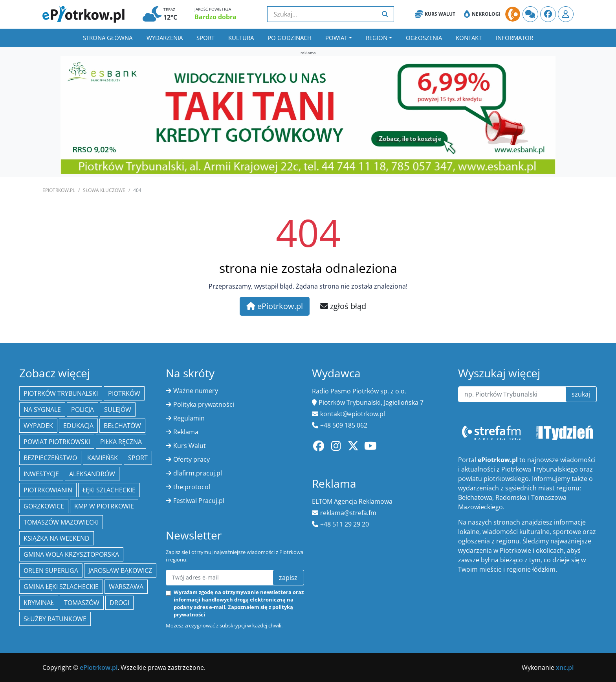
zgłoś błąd (343, 306)
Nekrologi (482, 14)
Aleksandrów (92, 474)
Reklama (186, 432)
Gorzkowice (44, 506)
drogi (119, 603)
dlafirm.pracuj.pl (198, 473)
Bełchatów (122, 426)
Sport (205, 38)
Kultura (241, 38)
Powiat (336, 38)
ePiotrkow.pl (59, 190)
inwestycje (41, 474)
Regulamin (189, 418)
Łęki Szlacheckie (109, 490)
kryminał (39, 603)
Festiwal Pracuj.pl (199, 501)
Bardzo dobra (215, 17)
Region (377, 38)
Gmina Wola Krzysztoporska (71, 554)
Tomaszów (82, 603)
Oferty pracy (192, 459)
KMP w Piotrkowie (104, 506)
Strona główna (108, 38)
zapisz (288, 578)
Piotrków (124, 393)
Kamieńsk (103, 458)
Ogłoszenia (424, 38)
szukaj (581, 394)
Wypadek (38, 426)
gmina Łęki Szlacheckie (61, 587)
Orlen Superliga (51, 570)
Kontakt (469, 38)
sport (138, 458)
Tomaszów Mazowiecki (61, 522)
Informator (514, 38)
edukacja (78, 426)
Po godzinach (290, 38)
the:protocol (192, 487)
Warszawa (126, 587)
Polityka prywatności (204, 404)
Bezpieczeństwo (50, 458)
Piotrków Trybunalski (61, 393)
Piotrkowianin (48, 490)
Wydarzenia (165, 38)
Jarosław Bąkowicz (120, 570)
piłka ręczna (121, 442)
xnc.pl (565, 667)
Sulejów (118, 410)
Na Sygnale (42, 410)
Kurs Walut (435, 14)
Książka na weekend (57, 538)
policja (82, 410)
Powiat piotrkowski (57, 442)
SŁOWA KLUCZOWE (104, 190)
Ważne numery (196, 391)
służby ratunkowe (55, 619)
